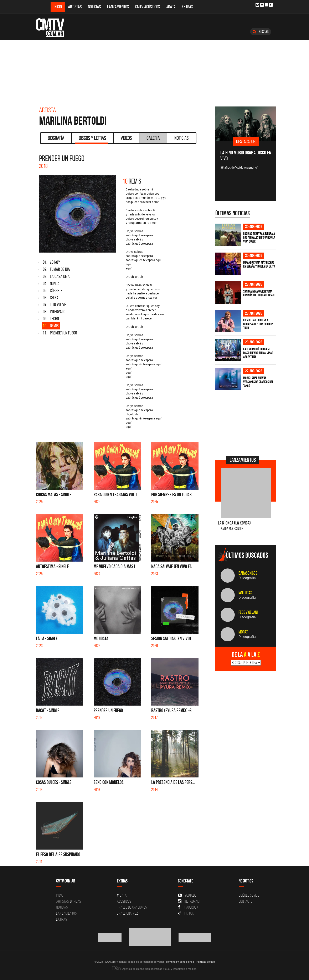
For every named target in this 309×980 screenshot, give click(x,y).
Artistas (75, 7)
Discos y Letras (91, 139)
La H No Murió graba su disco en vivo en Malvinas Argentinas (258, 353)
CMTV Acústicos (148, 7)
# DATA (122, 895)
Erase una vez (128, 913)
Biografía (56, 138)
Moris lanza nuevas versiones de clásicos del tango (258, 382)
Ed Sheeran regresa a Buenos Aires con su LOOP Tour (258, 324)
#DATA (171, 7)
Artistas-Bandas (69, 901)
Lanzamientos (118, 7)
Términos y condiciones (180, 962)
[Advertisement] (155, 71)
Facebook (188, 907)
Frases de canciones (132, 907)
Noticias (94, 7)
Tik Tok (186, 913)
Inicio (58, 7)
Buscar (261, 32)
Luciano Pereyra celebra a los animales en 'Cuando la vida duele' (259, 237)
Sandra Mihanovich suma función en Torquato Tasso (259, 293)
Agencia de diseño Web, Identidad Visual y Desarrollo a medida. (155, 969)
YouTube (187, 895)
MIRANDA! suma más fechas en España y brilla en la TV (259, 264)
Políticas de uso (205, 962)
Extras (187, 7)
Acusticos (124, 901)
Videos (126, 138)
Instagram (189, 901)
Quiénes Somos (249, 895)
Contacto (246, 901)
